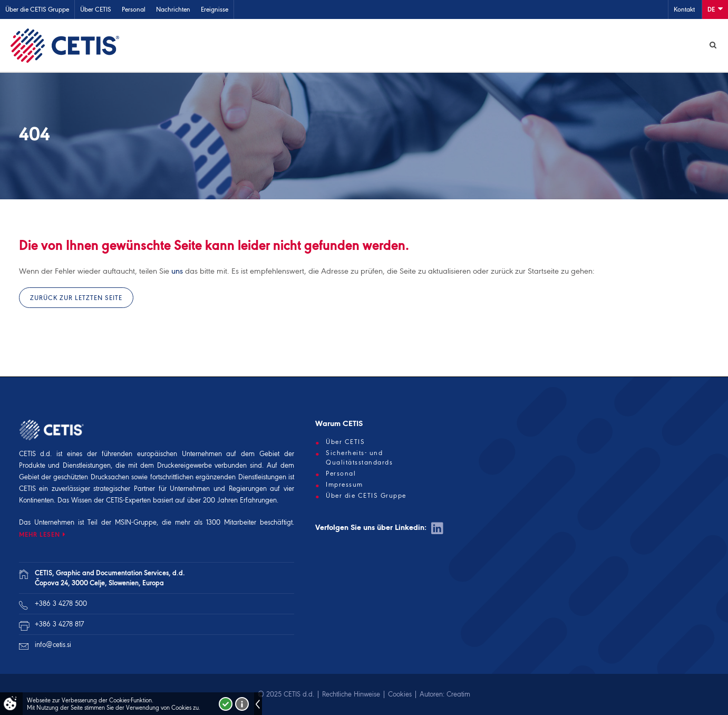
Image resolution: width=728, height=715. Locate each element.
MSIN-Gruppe (136, 522)
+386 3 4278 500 (61, 603)
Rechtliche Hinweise (351, 694)
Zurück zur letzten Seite (76, 298)
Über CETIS (96, 9)
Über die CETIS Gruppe (37, 9)
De (715, 9)
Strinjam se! (226, 704)
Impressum (344, 485)
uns (177, 271)
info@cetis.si (53, 645)
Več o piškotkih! (242, 704)
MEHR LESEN (40, 534)
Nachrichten (173, 9)
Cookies (400, 694)
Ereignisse (215, 9)
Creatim (458, 694)
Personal (134, 9)
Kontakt (684, 9)
